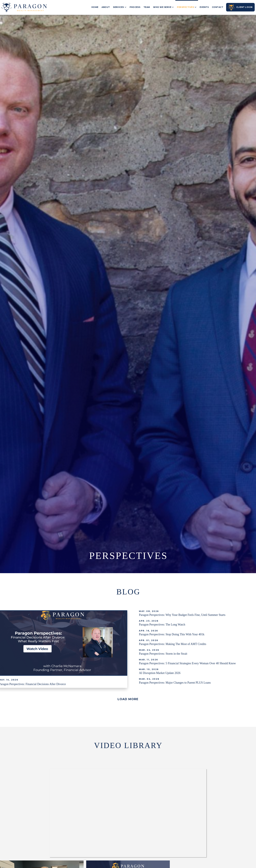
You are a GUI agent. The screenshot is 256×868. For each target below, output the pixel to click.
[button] (128, 699)
